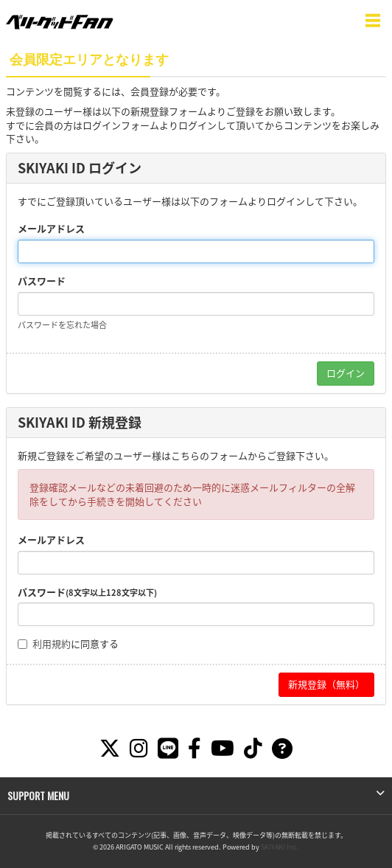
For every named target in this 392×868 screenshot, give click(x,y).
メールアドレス (51, 229)
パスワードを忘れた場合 (62, 325)
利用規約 (52, 643)
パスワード (42, 281)
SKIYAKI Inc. (280, 847)
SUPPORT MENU (38, 795)
